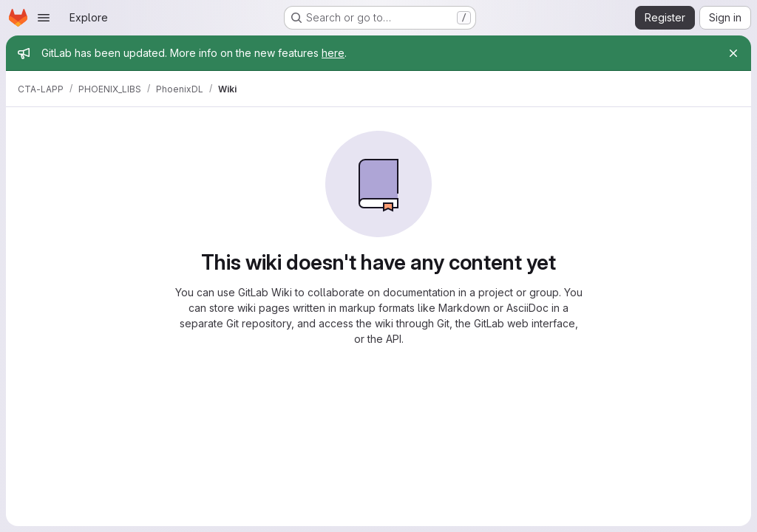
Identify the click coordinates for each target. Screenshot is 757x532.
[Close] (733, 53)
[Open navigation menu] (44, 18)
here (333, 53)
